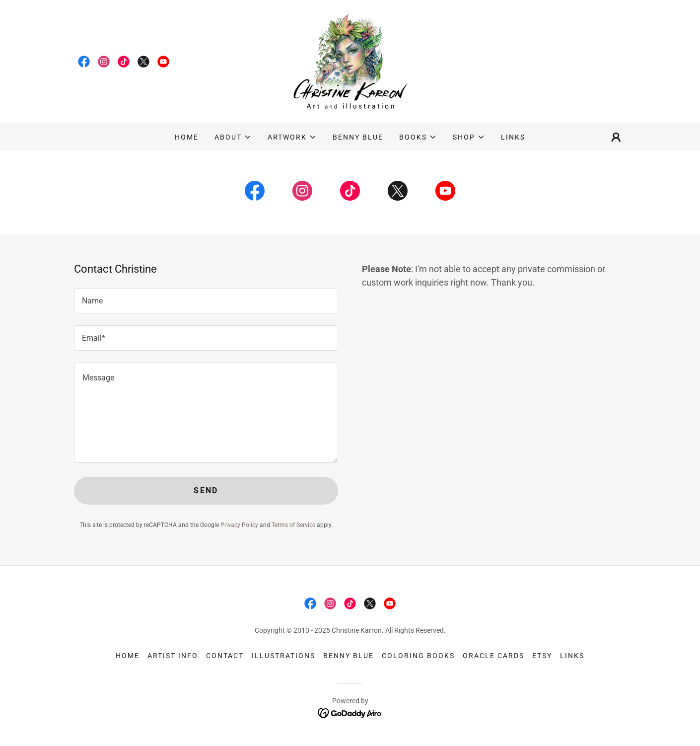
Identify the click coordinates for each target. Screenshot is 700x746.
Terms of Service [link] (293, 525)
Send (206, 490)
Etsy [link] (542, 656)
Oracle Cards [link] (493, 656)
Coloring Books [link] (418, 656)
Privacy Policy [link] (239, 525)
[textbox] (206, 301)
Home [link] (187, 137)
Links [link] (513, 137)
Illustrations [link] (283, 656)
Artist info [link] (173, 656)
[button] (233, 137)
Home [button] (128, 656)
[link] (84, 62)
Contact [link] (225, 656)
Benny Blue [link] (358, 137)
